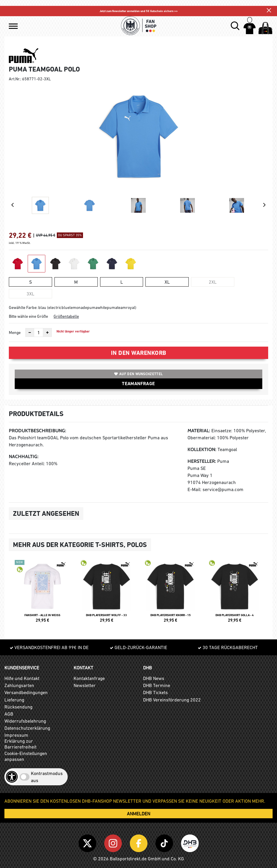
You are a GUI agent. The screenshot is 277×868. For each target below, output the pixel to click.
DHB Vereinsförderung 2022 (172, 700)
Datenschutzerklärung (27, 728)
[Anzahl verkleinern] (30, 332)
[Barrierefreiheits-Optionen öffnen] (12, 777)
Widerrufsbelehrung (25, 721)
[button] (13, 26)
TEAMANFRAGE (138, 384)
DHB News (154, 678)
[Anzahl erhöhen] (47, 332)
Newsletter (85, 685)
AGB (9, 714)
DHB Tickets (155, 692)
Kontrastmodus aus (47, 777)
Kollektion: (202, 449)
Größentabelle (66, 316)
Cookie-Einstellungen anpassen (26, 756)
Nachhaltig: (24, 457)
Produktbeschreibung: (38, 431)
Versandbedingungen (26, 692)
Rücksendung (18, 707)
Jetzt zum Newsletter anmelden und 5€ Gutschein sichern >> (139, 11)
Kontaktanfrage (89, 678)
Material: (199, 431)
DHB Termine (157, 685)
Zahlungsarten (19, 685)
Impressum (16, 735)
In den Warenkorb (139, 353)
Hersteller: (202, 461)
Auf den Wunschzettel (138, 374)
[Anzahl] (39, 332)
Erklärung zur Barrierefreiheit (20, 744)
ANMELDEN (138, 814)
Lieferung (14, 700)
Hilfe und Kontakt (22, 678)
